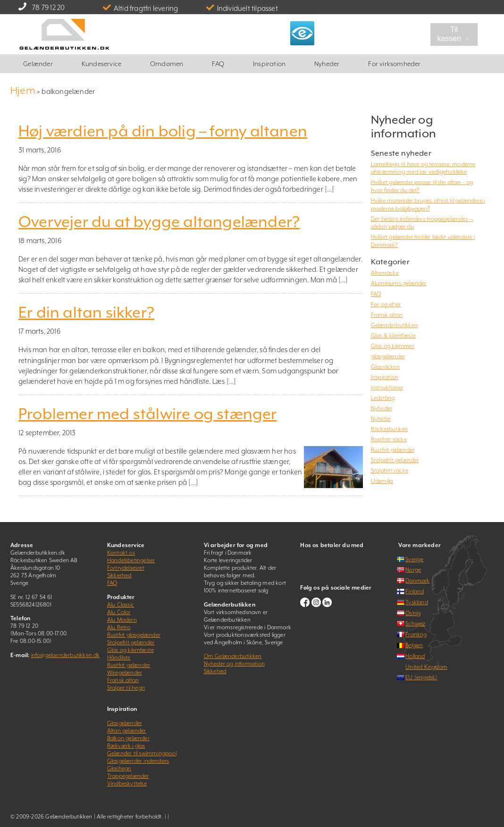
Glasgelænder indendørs (138, 761)
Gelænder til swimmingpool (142, 753)
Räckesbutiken (390, 429)
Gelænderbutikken (394, 325)
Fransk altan (387, 315)
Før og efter (386, 304)
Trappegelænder (128, 776)
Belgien (414, 645)
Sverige (414, 559)
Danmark (417, 581)
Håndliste (119, 658)
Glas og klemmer (393, 346)
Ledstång (383, 398)
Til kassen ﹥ (454, 34)
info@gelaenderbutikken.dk (66, 655)
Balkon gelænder (128, 738)
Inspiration (269, 64)
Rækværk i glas (126, 746)
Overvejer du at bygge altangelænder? (159, 222)
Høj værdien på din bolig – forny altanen (163, 131)
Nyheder (327, 64)
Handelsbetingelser (131, 560)
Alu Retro (119, 627)
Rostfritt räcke (389, 439)
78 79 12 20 (48, 7)
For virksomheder (394, 64)
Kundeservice (101, 64)
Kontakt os (121, 553)
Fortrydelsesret (126, 568)
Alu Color (119, 612)
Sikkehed (215, 671)
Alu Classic (121, 605)
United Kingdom (426, 667)
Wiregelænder (125, 673)
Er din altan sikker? (86, 312)
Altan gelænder (127, 731)
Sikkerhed (119, 575)
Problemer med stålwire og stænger (148, 414)
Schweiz (415, 624)
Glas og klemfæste (130, 650)
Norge (413, 570)
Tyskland (417, 602)
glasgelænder (388, 356)
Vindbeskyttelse (127, 784)
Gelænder (38, 64)
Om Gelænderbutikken (233, 656)
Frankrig (416, 634)
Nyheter (381, 419)
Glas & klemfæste (393, 336)
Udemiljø (382, 481)
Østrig (413, 613)
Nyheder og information (234, 664)
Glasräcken (385, 367)
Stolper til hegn (126, 688)
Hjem (23, 90)
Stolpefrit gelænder (395, 460)
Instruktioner (387, 388)
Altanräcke (385, 273)
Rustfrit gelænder (393, 450)
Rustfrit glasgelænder (134, 635)
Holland (415, 656)
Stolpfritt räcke (390, 471)
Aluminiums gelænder (399, 283)
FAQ (218, 64)
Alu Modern (122, 620)
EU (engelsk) (421, 677)
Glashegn (119, 768)
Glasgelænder (125, 723)
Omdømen (167, 64)
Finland (415, 591)
